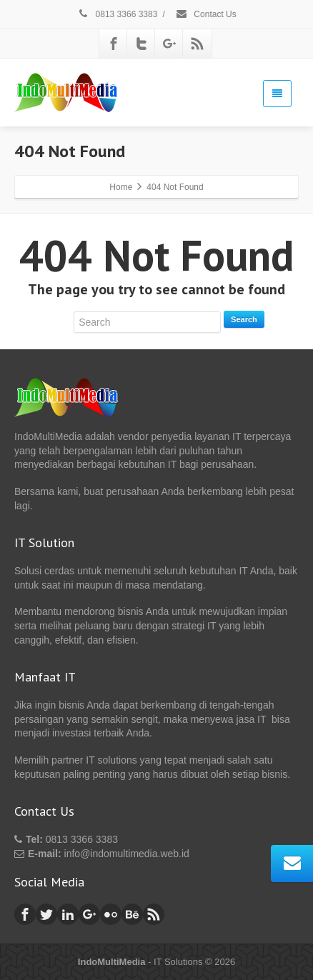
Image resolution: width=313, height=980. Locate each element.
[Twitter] (141, 44)
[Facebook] (114, 44)
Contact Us (206, 14)
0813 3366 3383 (117, 14)
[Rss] (197, 44)
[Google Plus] (169, 44)
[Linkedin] (68, 914)
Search (244, 319)
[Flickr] (111, 914)
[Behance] (132, 914)
